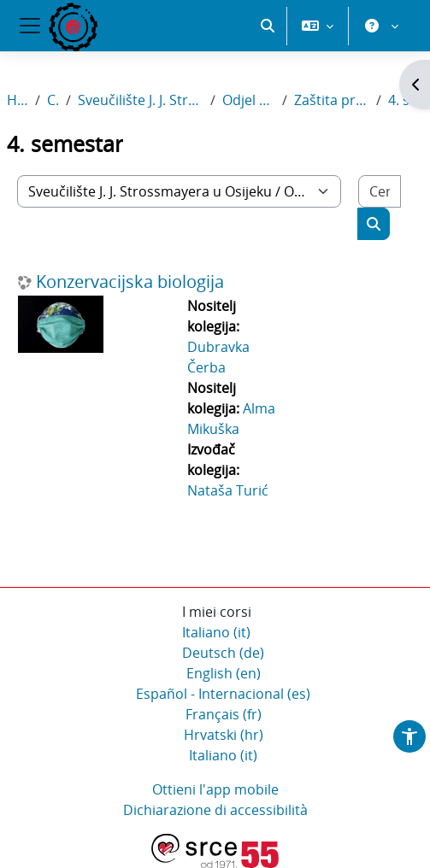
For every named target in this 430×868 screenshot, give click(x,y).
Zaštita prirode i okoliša (332, 100)
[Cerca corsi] (380, 191)
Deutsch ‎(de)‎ (223, 653)
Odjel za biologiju (249, 100)
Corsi (53, 100)
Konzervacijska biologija (130, 282)
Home (18, 100)
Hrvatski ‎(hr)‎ (224, 735)
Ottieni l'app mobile (215, 789)
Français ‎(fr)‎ (224, 714)
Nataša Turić (228, 490)
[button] (268, 26)
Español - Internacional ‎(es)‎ (223, 694)
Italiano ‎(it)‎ (216, 632)
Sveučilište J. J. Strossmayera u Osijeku (140, 100)
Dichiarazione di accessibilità (215, 810)
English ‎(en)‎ (224, 673)
